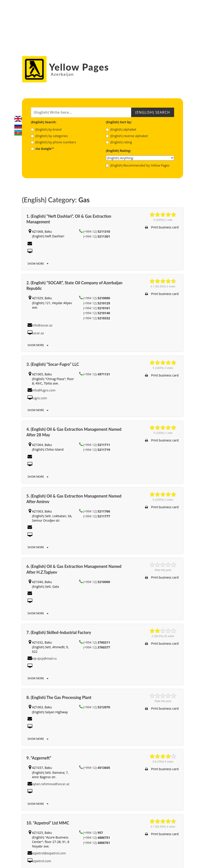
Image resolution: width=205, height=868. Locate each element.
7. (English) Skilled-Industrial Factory (59, 632)
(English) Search (153, 112)
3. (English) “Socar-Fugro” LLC (53, 364)
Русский (18, 126)
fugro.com (40, 398)
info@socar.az (42, 325)
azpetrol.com (42, 861)
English (18, 119)
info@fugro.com (44, 390)
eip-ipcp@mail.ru (44, 658)
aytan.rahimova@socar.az (51, 784)
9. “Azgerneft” (39, 758)
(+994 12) (97, 231)
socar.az (38, 333)
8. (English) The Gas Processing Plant (59, 697)
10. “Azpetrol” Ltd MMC (48, 823)
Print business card (162, 227)
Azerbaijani (18, 133)
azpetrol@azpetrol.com (49, 853)
